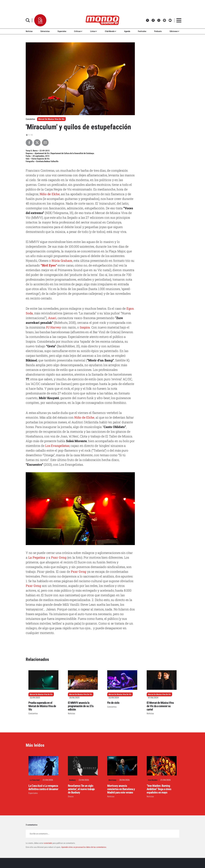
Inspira (85, 327)
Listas (94, 31)
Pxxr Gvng (59, 557)
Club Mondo (111, 31)
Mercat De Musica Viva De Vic (51, 119)
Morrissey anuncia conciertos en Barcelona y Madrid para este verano (121, 789)
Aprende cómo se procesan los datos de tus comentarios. (84, 847)
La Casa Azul (35, 780)
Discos (71, 797)
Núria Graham (62, 261)
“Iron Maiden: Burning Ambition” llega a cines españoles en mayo (159, 789)
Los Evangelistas (57, 446)
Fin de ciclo (113, 703)
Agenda (127, 31)
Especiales (62, 31)
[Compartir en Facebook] (29, 143)
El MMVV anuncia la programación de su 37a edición (81, 706)
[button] (40, 20)
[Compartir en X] (37, 143)
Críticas (78, 31)
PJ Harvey (53, 327)
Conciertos (33, 714)
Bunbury (72, 780)
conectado (48, 843)
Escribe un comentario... (40, 834)
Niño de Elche (50, 194)
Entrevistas (45, 31)
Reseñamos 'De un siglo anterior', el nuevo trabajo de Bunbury (81, 789)
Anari (52, 318)
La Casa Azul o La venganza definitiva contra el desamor (43, 787)
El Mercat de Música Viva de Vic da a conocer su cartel (160, 706)
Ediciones (174, 31)
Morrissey (112, 780)
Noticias (29, 31)
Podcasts (158, 31)
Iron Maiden (153, 780)
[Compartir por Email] (45, 143)
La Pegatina (37, 557)
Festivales (142, 31)
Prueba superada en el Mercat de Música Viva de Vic (42, 706)
